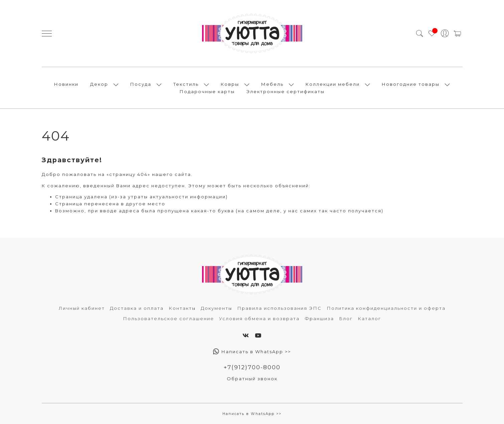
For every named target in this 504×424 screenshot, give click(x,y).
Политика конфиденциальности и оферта (386, 308)
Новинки (66, 84)
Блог (346, 319)
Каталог (369, 319)
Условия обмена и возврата (259, 319)
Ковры (230, 84)
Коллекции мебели (333, 84)
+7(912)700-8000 (252, 367)
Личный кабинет (82, 308)
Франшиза (319, 319)
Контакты (182, 308)
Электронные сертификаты (286, 91)
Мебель (272, 84)
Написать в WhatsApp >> (252, 352)
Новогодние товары (411, 84)
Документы (216, 308)
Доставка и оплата (137, 308)
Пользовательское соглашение (169, 319)
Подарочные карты (207, 91)
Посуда (141, 84)
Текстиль (186, 84)
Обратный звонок (252, 379)
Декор (99, 84)
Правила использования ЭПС (279, 308)
